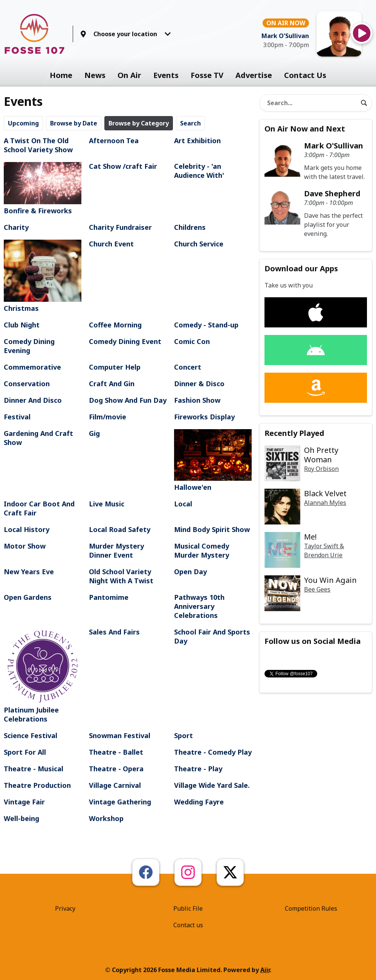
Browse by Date (74, 123)
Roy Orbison (321, 469)
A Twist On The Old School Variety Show (38, 145)
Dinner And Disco (33, 400)
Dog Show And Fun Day (128, 400)
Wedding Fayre (199, 802)
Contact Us (305, 75)
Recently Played (294, 433)
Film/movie (108, 417)
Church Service (199, 244)
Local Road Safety (120, 529)
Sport (183, 735)
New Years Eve (29, 572)
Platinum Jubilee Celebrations (43, 675)
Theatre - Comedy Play (213, 752)
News (95, 75)
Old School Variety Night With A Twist (121, 576)
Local (183, 504)
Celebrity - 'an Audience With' (199, 171)
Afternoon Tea (114, 141)
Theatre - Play (198, 769)
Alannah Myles (325, 503)
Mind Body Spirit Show (212, 529)
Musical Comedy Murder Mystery (202, 550)
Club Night (22, 325)
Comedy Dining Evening (29, 346)
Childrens (190, 227)
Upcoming (23, 123)
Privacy (65, 908)
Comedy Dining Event (125, 341)
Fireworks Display (204, 417)
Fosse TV (207, 75)
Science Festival (31, 735)
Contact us (188, 925)
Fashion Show (197, 400)
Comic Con (192, 341)
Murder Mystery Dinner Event (116, 550)
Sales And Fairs (114, 632)
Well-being (21, 818)
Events (166, 75)
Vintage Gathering (120, 802)
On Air (129, 75)
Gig (94, 433)
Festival (17, 417)
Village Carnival (115, 785)
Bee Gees (317, 589)
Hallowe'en (213, 461)
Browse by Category (139, 123)
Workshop (106, 818)
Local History (27, 529)
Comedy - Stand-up (206, 325)
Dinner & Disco (199, 384)
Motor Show (25, 546)
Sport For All (25, 752)
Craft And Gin (112, 384)
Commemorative (32, 367)
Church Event (111, 244)
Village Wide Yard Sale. (212, 785)
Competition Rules (311, 908)
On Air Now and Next (305, 129)
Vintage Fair (24, 802)
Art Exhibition (197, 141)
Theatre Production (37, 785)
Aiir (265, 970)
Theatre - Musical (34, 769)
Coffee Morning (115, 325)
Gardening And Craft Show (38, 438)
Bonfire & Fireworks (43, 189)
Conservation (27, 384)
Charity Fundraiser (120, 227)
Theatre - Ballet (116, 752)
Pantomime (109, 597)
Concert (188, 367)
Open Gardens (28, 597)
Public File (188, 908)
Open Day (190, 572)
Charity (16, 227)
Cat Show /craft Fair (123, 166)
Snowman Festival (120, 735)
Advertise (254, 75)
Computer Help (115, 367)
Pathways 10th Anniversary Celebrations (199, 606)
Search (190, 123)
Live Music (107, 504)
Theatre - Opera (116, 769)
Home (61, 75)
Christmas (43, 276)
